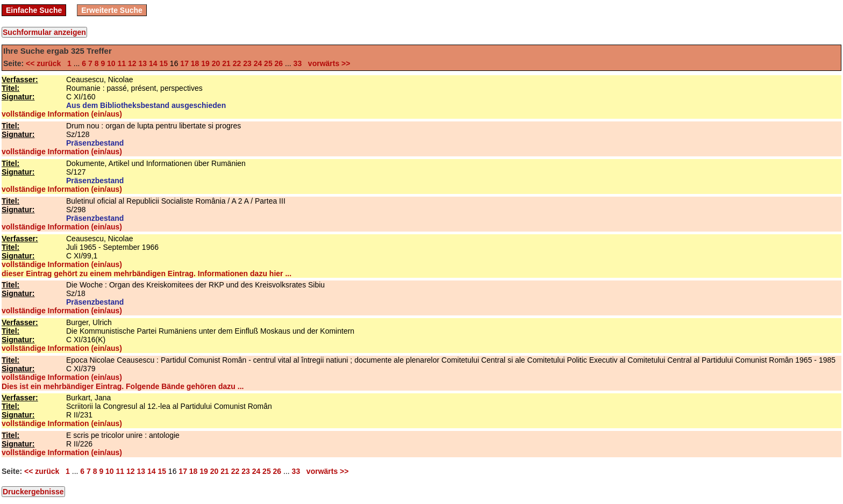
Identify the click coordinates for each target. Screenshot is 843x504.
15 (163, 63)
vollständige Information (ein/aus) (62, 114)
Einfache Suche (34, 10)
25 (268, 63)
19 (205, 63)
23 (247, 63)
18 (195, 63)
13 (142, 63)
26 (279, 63)
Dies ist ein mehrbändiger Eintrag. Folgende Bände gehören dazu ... (123, 386)
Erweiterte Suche (112, 10)
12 (132, 63)
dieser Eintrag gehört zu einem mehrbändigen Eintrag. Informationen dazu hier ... (147, 273)
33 (298, 63)
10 (111, 63)
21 (226, 63)
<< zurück (45, 63)
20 (216, 63)
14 (153, 63)
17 (184, 63)
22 (237, 63)
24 (258, 63)
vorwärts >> (327, 63)
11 (122, 63)
